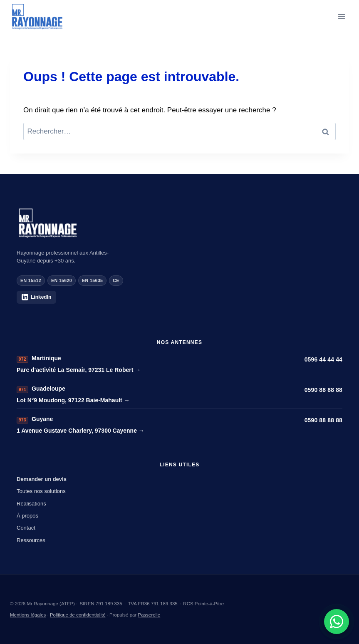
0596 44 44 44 (323, 359)
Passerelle (149, 615)
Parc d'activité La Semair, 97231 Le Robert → (79, 370)
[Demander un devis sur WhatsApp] (337, 622)
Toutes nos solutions (41, 491)
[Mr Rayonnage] (179, 223)
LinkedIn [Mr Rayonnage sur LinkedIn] (36, 297)
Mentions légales (28, 615)
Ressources (31, 540)
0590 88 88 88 (323, 390)
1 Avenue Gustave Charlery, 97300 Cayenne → (80, 431)
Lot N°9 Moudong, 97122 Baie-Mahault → (73, 400)
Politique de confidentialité (78, 615)
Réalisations (31, 504)
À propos (27, 516)
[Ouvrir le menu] (341, 16)
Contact (26, 528)
